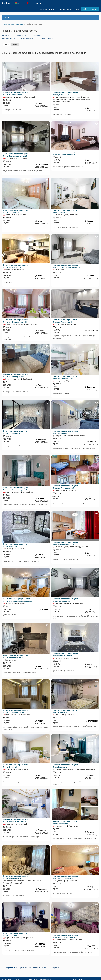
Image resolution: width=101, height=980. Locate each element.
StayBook (7, 3)
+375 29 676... (91, 612)
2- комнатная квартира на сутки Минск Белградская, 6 (16, 877)
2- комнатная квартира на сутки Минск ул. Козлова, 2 (65, 94)
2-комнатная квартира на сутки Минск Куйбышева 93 (16, 211)
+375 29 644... (91, 390)
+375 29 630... (42, 106)
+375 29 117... (42, 669)
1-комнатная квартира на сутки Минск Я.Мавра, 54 (65, 711)
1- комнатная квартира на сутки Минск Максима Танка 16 (65, 655)
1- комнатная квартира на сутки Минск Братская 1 (65, 766)
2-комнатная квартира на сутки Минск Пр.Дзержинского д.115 (16, 155)
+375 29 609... (42, 278)
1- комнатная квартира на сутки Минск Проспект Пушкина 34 (16, 821)
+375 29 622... (91, 278)
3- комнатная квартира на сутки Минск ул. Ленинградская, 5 (65, 153)
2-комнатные (21, 36)
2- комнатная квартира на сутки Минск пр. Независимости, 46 (16, 321)
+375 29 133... (91, 224)
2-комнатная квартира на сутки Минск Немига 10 (16, 545)
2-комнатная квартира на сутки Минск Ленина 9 (65, 211)
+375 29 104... (42, 167)
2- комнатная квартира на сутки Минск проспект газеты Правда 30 (66, 266)
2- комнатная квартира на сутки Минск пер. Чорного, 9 (65, 600)
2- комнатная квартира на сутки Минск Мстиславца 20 (16, 266)
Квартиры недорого (47, 39)
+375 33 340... (42, 224)
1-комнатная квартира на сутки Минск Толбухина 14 (16, 934)
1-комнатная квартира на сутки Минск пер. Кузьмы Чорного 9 (16, 489)
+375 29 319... (42, 442)
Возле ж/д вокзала (27, 39)
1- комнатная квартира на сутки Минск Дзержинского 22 (16, 94)
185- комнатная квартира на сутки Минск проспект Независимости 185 (18, 600)
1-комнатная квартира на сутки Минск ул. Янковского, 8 (65, 321)
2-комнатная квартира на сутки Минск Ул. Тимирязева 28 (65, 377)
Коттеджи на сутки (64, 9)
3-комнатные (36, 36)
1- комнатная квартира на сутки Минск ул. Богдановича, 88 (65, 877)
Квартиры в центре (9, 39)
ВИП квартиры (53, 968)
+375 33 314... (91, 948)
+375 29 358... (91, 667)
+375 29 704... (91, 499)
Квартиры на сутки (47, 9)
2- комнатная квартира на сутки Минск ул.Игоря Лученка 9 (16, 376)
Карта (15, 44)
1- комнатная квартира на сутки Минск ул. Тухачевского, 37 (65, 487)
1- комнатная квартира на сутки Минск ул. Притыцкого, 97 (16, 711)
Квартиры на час (39, 968)
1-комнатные (7, 36)
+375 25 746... (42, 833)
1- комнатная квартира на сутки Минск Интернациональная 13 (65, 543)
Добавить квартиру (90, 9)
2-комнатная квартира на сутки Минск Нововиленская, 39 (16, 657)
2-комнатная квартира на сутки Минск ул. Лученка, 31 (16, 432)
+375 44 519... (91, 778)
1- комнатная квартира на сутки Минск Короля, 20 (16, 766)
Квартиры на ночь (24, 968)
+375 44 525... (91, 163)
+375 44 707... (91, 835)
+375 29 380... (42, 723)
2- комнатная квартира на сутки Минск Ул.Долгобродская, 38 (65, 936)
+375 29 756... (42, 947)
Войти (77, 9)
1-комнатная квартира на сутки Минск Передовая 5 (65, 822)
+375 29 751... (91, 444)
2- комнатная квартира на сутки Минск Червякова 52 (65, 432)
